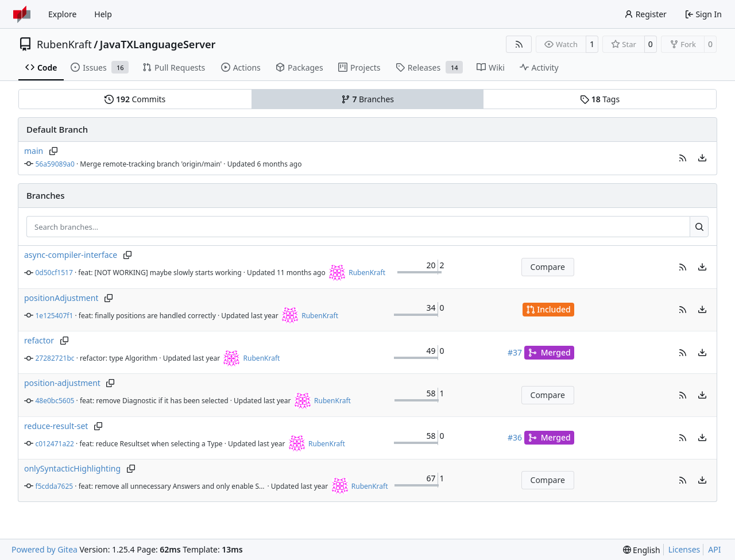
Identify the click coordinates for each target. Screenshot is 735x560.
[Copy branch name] (53, 151)
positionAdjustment (61, 298)
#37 (515, 352)
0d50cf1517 (54, 273)
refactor (39, 340)
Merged (549, 352)
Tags (600, 99)
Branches (367, 99)
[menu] (702, 158)
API (714, 549)
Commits (135, 99)
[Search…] (699, 227)
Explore (62, 14)
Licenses (684, 549)
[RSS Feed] (519, 44)
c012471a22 (55, 444)
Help (103, 14)
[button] (683, 158)
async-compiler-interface (71, 255)
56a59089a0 (55, 164)
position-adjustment (62, 383)
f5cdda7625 (55, 486)
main (34, 151)
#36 (515, 437)
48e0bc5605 (55, 401)
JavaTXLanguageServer (158, 44)
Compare (548, 267)
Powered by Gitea (45, 549)
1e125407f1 (55, 316)
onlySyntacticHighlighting (72, 468)
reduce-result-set (56, 426)
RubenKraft (64, 44)
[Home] (22, 14)
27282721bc (55, 358)
